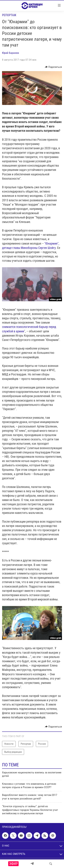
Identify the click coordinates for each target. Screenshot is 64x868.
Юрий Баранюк (11, 53)
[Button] (54, 67)
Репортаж (9, 15)
